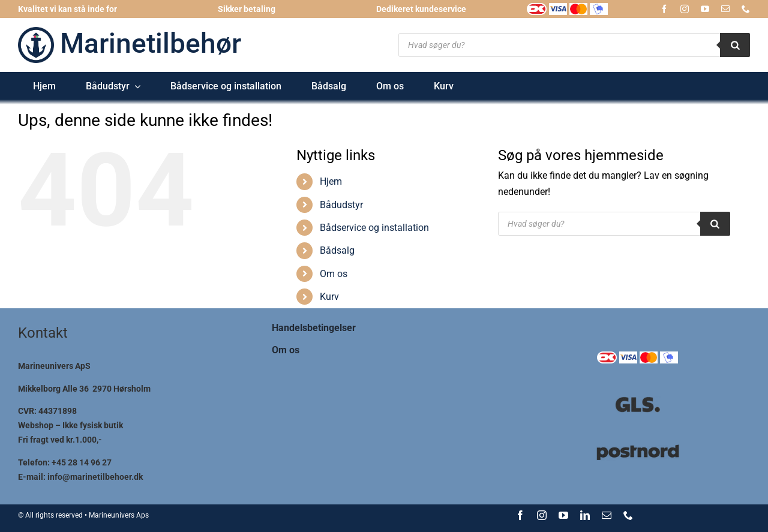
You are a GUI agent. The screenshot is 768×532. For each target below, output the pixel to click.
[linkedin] (585, 515)
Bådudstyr (341, 205)
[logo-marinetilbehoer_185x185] (36, 31)
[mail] (725, 9)
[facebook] (664, 9)
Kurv (329, 297)
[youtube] (705, 9)
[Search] (735, 45)
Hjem (331, 181)
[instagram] (685, 9)
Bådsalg (337, 250)
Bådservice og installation (374, 228)
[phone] (746, 9)
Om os (334, 274)
